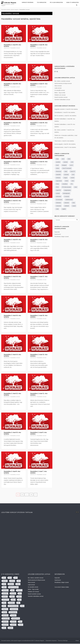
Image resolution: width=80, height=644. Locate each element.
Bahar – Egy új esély (60, 93)
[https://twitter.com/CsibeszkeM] (56, 72)
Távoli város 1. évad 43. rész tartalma (64, 141)
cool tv (71, 165)
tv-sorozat (67, 197)
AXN (72, 162)
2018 (69, 159)
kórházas (58, 178)
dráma (58, 168)
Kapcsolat (57, 232)
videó (57, 209)
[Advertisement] (65, 37)
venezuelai (59, 206)
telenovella (59, 197)
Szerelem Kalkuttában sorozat (62, 100)
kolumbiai (66, 175)
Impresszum (58, 234)
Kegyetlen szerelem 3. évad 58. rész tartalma (66, 109)
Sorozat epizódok (28, 2)
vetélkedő (67, 206)
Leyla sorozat (58, 88)
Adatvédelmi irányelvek (51, 641)
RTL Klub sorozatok (56, 2)
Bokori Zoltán (65, 587)
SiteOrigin (65, 641)
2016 (57, 159)
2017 (63, 159)
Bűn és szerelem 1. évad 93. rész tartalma (65, 116)
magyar (65, 178)
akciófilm (58, 162)
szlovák (58, 193)
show (76, 187)
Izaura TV (73, 171)
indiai (66, 171)
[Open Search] (77, 5)
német (67, 181)
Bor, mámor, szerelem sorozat (62, 81)
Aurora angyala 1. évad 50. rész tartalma (65, 144)
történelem (59, 203)
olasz (73, 181)
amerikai (65, 162)
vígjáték (64, 209)
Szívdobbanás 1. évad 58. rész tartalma (65, 112)
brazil (57, 165)
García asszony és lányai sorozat (63, 83)
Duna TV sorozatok (73, 2)
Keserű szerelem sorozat (61, 97)
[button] (78, 512)
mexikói (72, 178)
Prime (57, 184)
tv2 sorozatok (59, 200)
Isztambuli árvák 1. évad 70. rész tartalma (65, 147)
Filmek (77, 641)
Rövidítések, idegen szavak (62, 237)
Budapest (64, 165)
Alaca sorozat (58, 86)
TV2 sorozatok (42, 2)
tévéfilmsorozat (69, 200)
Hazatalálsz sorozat (15, 48)
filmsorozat (59, 171)
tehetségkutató (66, 193)
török (74, 203)
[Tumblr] (57, 72)
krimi (73, 175)
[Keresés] (67, 220)
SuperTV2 (58, 190)
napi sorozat (59, 181)
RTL (72, 184)
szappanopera (67, 190)
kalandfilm (58, 175)
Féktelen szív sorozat (60, 95)
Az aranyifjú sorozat (60, 90)
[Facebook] (55, 72)
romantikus (65, 184)
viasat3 (74, 206)
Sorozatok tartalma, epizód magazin (10, 10)
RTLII (57, 187)
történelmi (67, 203)
